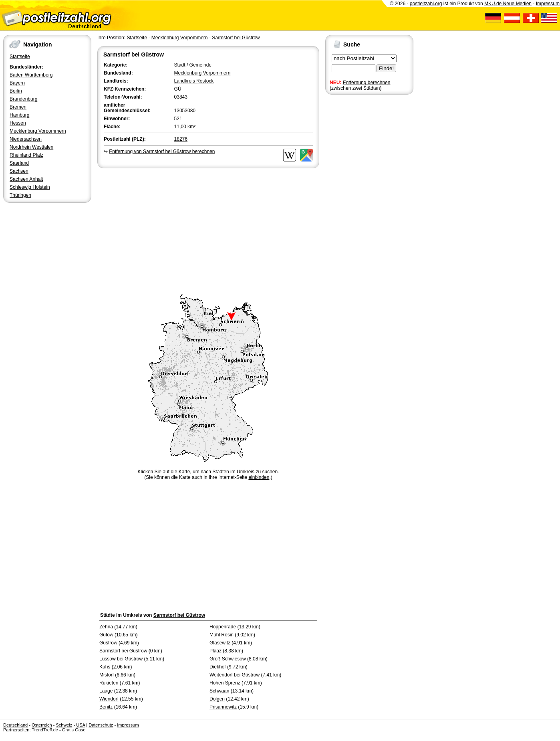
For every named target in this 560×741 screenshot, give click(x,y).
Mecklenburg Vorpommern (38, 131)
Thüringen (20, 195)
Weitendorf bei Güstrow (235, 675)
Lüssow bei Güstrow (121, 659)
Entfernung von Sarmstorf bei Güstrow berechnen (162, 151)
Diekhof (218, 667)
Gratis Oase (74, 730)
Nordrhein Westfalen (31, 147)
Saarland (19, 163)
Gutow (106, 635)
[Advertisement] (208, 230)
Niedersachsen (26, 139)
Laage (106, 691)
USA (81, 725)
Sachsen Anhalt (26, 179)
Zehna (106, 627)
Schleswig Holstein (30, 187)
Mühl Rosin (222, 635)
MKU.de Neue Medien (508, 4)
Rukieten (109, 683)
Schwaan (219, 691)
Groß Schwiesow (228, 659)
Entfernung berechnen (367, 83)
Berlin (16, 91)
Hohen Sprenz (225, 683)
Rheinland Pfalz (26, 155)
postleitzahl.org (426, 4)
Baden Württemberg (31, 75)
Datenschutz (101, 725)
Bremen (18, 107)
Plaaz (216, 651)
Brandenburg (23, 99)
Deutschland (15, 725)
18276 (181, 139)
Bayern (17, 83)
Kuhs (105, 667)
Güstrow (108, 643)
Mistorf (107, 675)
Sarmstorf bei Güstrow (236, 38)
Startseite (20, 57)
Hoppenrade (223, 627)
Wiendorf (109, 699)
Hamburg (19, 115)
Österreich (42, 725)
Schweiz (64, 725)
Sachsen (19, 171)
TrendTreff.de (45, 730)
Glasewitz (220, 643)
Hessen (18, 123)
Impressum (548, 4)
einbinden (259, 477)
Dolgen (217, 699)
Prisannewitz (223, 707)
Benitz (106, 707)
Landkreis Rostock (194, 81)
